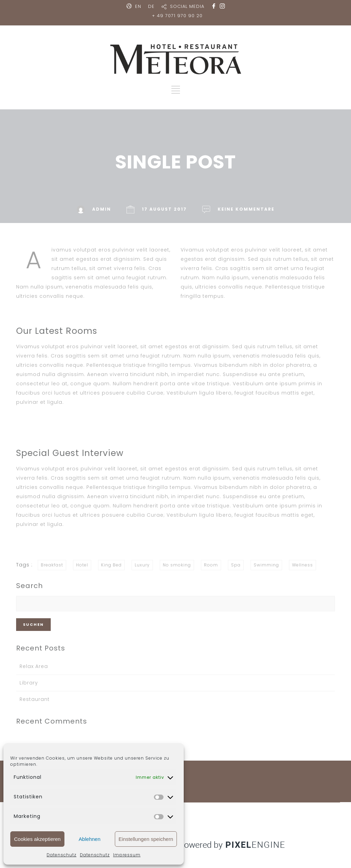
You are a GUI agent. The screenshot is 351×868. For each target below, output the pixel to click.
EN (138, 6)
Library (29, 683)
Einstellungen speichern (146, 839)
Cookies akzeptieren (37, 839)
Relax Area (34, 666)
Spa (236, 565)
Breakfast (52, 565)
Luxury (142, 565)
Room (211, 565)
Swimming (266, 565)
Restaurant (35, 699)
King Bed (111, 565)
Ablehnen (90, 839)
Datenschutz (62, 855)
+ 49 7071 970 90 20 (177, 16)
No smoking (177, 565)
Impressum (127, 855)
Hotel (82, 565)
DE (151, 6)
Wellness (302, 565)
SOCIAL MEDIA (187, 6)
